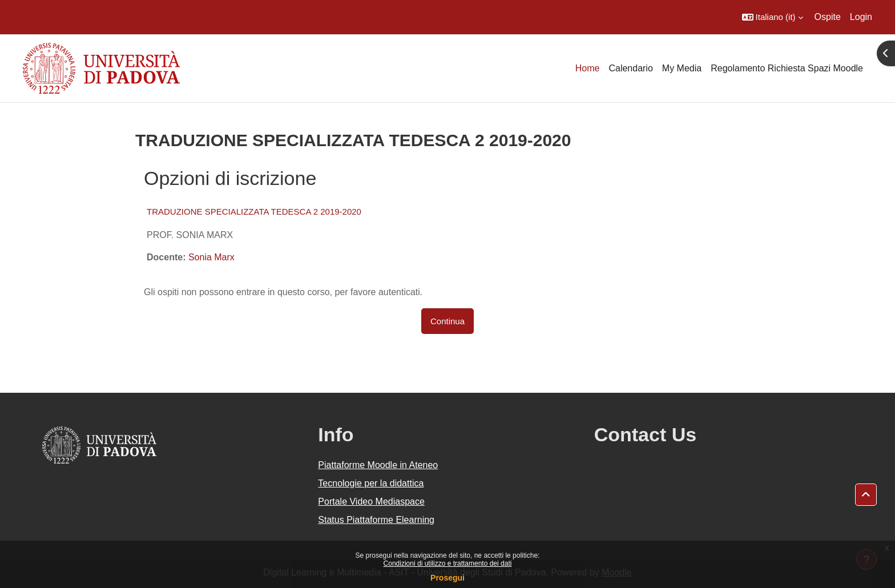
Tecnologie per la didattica (371, 483)
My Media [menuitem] (682, 68)
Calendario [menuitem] (630, 68)
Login (861, 17)
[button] (773, 17)
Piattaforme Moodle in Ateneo (378, 465)
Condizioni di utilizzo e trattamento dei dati (448, 563)
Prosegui (447, 578)
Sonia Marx (211, 257)
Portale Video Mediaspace (371, 502)
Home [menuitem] (588, 68)
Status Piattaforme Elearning (376, 520)
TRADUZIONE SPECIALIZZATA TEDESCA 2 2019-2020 (254, 212)
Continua (447, 321)
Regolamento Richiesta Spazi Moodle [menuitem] (787, 68)
